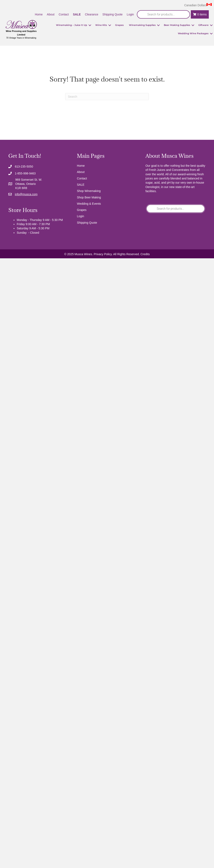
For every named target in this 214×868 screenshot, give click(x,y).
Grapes (119, 25)
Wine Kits (101, 25)
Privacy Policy (103, 254)
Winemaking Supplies (142, 25)
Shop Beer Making (89, 197)
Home (81, 166)
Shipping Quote (87, 223)
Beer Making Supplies (177, 25)
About (81, 172)
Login (80, 216)
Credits (145, 254)
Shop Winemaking (89, 191)
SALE (81, 185)
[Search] (107, 97)
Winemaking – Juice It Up (72, 25)
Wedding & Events (89, 204)
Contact (82, 178)
